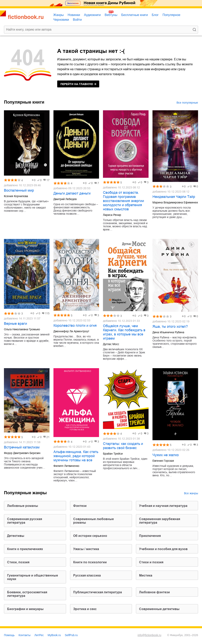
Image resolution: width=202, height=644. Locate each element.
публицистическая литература (98, 592)
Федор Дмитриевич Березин (22, 453)
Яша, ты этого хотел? (170, 327)
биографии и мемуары (25, 609)
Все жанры (191, 493)
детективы (16, 536)
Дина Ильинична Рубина (168, 332)
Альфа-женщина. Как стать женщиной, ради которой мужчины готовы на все (76, 456)
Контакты (24, 635)
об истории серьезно (90, 536)
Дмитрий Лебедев (65, 199)
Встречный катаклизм (22, 447)
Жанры (58, 15)
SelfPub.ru (71, 635)
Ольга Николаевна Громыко (22, 329)
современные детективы (159, 609)
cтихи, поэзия (18, 562)
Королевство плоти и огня (75, 326)
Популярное (171, 15)
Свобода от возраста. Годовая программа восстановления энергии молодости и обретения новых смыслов (123, 201)
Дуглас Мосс (111, 344)
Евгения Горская (163, 461)
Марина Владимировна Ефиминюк (175, 202)
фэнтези (80, 506)
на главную (77, 84)
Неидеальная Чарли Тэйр (174, 197)
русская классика (87, 575)
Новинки (74, 15)
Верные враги (15, 324)
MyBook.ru (54, 635)
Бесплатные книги (135, 15)
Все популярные (187, 103)
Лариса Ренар (112, 215)
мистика (146, 575)
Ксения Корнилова (16, 196)
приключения (150, 536)
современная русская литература (25, 521)
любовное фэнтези (154, 592)
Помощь (9, 635)
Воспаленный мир (19, 190)
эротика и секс (85, 609)
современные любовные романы (94, 521)
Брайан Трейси (113, 454)
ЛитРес (39, 635)
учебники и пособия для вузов (163, 549)
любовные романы (23, 506)
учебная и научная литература (163, 506)
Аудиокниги (92, 15)
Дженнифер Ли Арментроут (71, 331)
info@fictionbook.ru (149, 635)
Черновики (61, 20)
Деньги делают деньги (72, 193)
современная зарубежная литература (160, 521)
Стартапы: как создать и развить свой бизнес (123, 446)
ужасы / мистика (86, 549)
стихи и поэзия (151, 562)
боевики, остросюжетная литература (27, 594)
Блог (155, 15)
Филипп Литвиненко (66, 466)
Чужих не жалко (166, 455)
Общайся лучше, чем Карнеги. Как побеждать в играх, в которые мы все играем (124, 332)
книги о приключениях (25, 549)
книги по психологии (90, 562)
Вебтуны (111, 15)
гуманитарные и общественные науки (33, 577)
